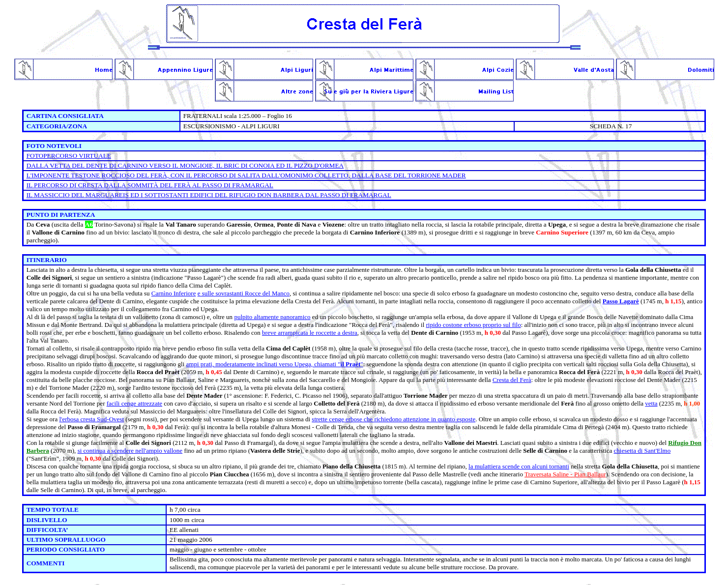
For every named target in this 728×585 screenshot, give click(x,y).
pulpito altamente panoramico (272, 317)
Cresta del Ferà (512, 380)
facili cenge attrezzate (134, 403)
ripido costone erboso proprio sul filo (474, 325)
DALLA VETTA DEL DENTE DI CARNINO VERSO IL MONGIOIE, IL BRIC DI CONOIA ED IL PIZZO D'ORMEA (185, 165)
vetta (651, 403)
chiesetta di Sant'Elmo (642, 451)
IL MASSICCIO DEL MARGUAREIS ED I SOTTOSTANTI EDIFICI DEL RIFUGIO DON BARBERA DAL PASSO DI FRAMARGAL (209, 195)
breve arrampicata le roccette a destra (310, 333)
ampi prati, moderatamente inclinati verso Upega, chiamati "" (275, 364)
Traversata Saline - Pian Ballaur (565, 474)
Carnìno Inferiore (174, 293)
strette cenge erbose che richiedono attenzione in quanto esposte (393, 419)
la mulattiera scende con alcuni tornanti (519, 466)
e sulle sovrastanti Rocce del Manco (244, 293)
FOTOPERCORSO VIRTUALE (69, 156)
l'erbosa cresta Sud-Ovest (91, 419)
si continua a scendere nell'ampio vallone (130, 451)
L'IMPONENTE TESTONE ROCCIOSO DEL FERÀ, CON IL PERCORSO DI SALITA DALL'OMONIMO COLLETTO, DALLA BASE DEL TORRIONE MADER (246, 175)
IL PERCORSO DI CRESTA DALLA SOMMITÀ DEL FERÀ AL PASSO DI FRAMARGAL (150, 185)
